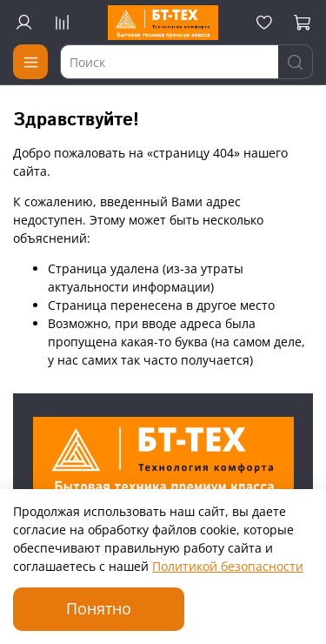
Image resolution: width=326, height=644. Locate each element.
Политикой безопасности (228, 566)
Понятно (99, 608)
